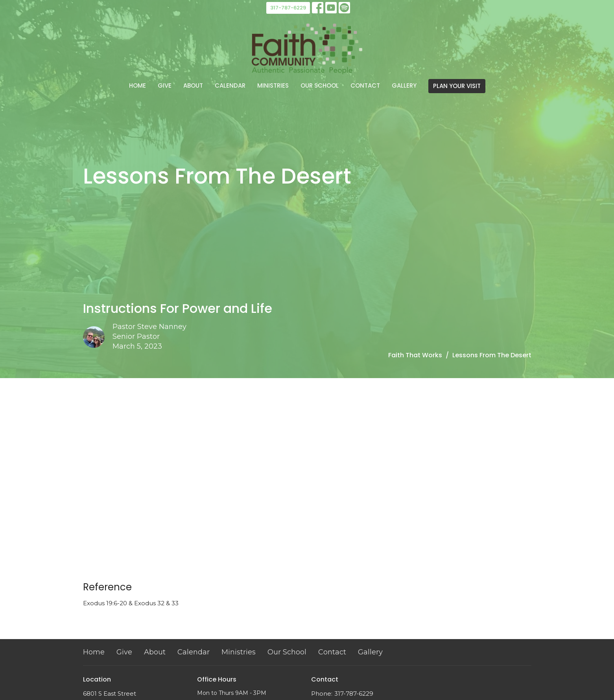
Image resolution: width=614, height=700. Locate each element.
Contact (365, 85)
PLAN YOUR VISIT (457, 86)
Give (165, 85)
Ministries (273, 85)
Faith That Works (415, 355)
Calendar (230, 85)
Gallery (404, 85)
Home (137, 85)
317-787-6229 (288, 8)
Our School (320, 85)
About (193, 85)
